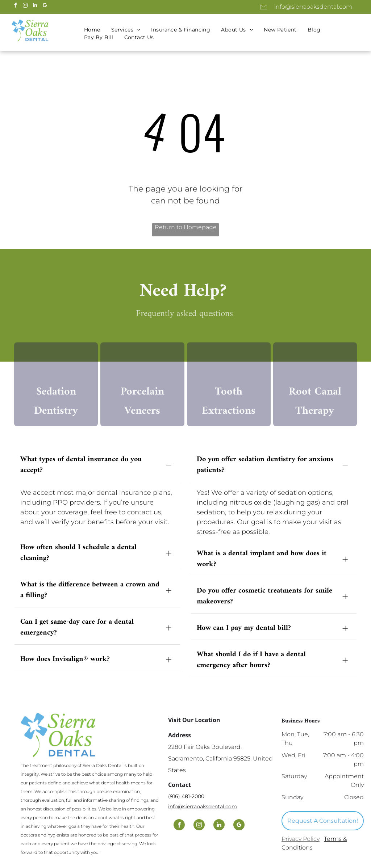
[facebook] (15, 6)
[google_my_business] (45, 6)
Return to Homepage (186, 227)
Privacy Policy (301, 841)
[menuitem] (92, 30)
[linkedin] (35, 6)
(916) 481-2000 (186, 799)
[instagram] (25, 6)
